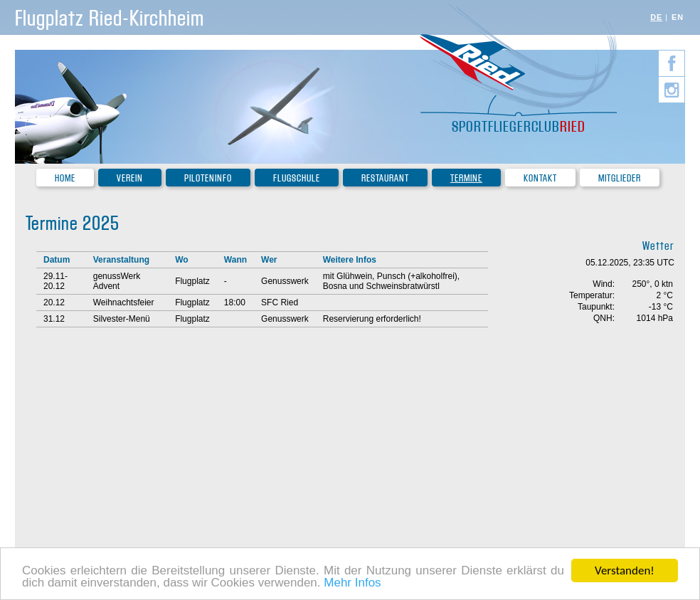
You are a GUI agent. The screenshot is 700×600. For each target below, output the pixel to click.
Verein (130, 178)
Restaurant (385, 178)
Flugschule (297, 178)
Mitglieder (620, 178)
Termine (466, 178)
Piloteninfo (208, 178)
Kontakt (540, 178)
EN (678, 17)
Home (65, 178)
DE (656, 17)
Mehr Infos (352, 583)
